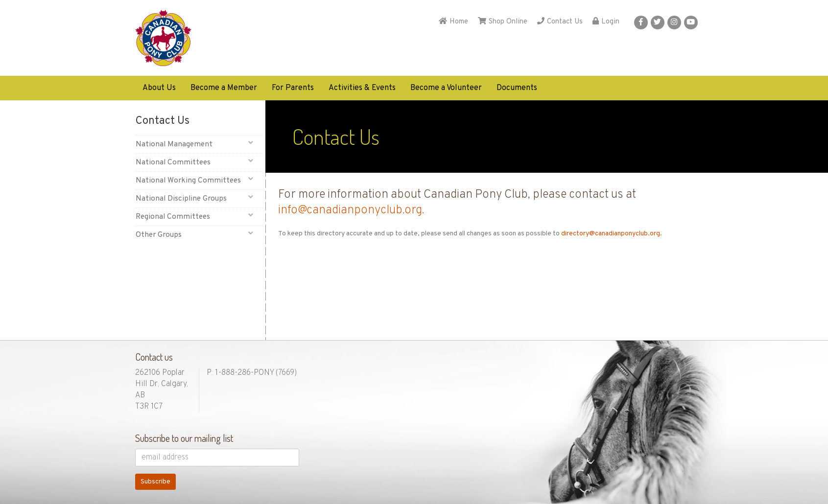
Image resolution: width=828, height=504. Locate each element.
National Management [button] (195, 144)
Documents (517, 88)
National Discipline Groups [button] (195, 198)
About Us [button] (159, 88)
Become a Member (224, 88)
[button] (641, 23)
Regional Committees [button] (195, 217)
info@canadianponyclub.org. (351, 210)
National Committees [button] (195, 162)
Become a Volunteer (446, 88)
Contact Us (560, 22)
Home (453, 22)
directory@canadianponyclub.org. (612, 234)
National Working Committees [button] (195, 180)
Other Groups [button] (195, 235)
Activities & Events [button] (362, 88)
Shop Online (503, 22)
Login (606, 22)
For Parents (293, 88)
